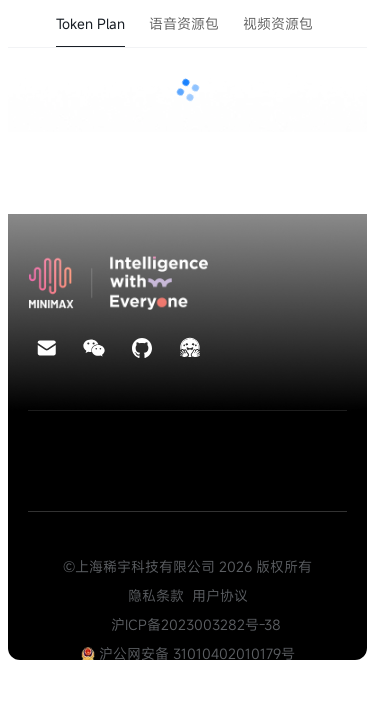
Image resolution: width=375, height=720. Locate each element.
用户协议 (220, 595)
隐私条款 (156, 595)
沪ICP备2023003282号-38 (196, 624)
